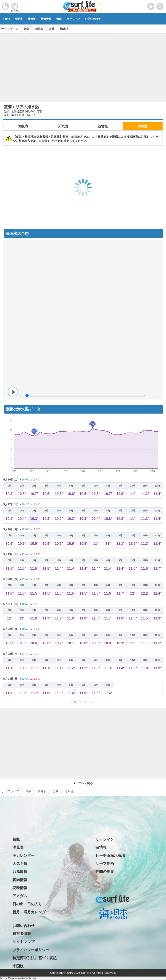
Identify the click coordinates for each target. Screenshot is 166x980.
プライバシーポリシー (31, 950)
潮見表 (19, 19)
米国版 (18, 966)
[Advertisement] (83, 66)
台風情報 (20, 872)
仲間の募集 (105, 872)
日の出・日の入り (27, 904)
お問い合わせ (93, 19)
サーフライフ (10, 791)
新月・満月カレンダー (31, 912)
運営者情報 (22, 934)
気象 (59, 19)
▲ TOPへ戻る (83, 783)
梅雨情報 (20, 880)
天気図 (63, 126)
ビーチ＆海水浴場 (110, 856)
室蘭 (56, 791)
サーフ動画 (105, 864)
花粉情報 (20, 888)
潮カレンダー (24, 856)
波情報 (32, 19)
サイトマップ (24, 942)
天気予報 (46, 19)
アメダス (20, 896)
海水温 (143, 126)
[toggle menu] (160, 5)
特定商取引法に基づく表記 (35, 958)
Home (6, 19)
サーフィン (73, 19)
